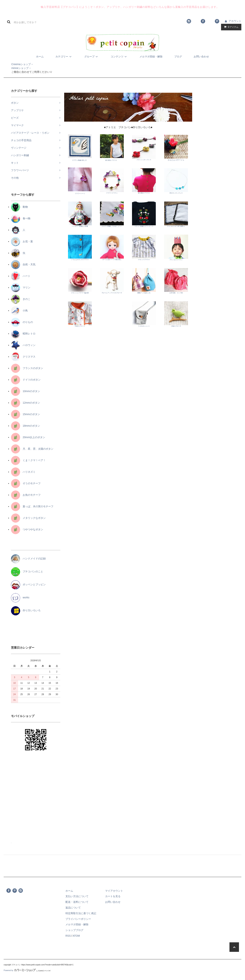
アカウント (235, 21)
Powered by (27, 970)
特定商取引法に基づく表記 (81, 913)
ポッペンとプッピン (28, 584)
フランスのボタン (27, 368)
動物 (19, 207)
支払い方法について (77, 896)
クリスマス (23, 357)
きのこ (21, 299)
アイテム (230, 27)
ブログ (178, 57)
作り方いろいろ (26, 610)
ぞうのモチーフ (26, 483)
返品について (73, 908)
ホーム (40, 57)
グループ (92, 57)
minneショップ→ (17, 68)
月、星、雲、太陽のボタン (32, 449)
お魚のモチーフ (26, 495)
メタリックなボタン (28, 518)
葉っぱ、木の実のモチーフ (32, 506)
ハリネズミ (23, 472)
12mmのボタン (26, 403)
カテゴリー (64, 57)
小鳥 (19, 311)
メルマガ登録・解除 (151, 57)
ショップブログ (74, 930)
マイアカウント (114, 891)
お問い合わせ (201, 57)
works (20, 597)
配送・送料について (77, 902)
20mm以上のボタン (28, 437)
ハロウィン (23, 345)
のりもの (22, 322)
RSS (68, 936)
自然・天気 (23, 264)
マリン (21, 287)
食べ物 (21, 218)
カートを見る (113, 896)
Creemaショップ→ (18, 64)
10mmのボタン (26, 391)
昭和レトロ (23, 334)
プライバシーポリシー (78, 919)
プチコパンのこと (27, 571)
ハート (21, 276)
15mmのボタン (26, 414)
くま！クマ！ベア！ (28, 460)
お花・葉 (22, 241)
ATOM (76, 936)
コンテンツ (119, 57)
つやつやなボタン (27, 529)
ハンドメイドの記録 (28, 558)
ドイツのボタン (26, 380)
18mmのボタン (26, 426)
